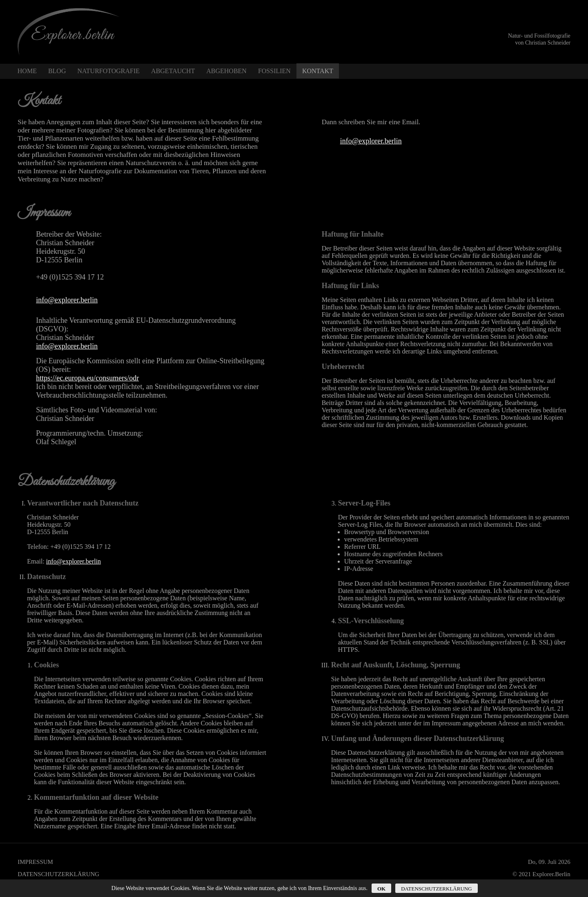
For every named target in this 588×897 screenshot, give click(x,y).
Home (27, 71)
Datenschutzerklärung (58, 874)
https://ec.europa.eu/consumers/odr (87, 378)
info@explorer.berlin (371, 141)
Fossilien (274, 71)
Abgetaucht (173, 71)
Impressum (35, 862)
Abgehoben (226, 71)
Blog (57, 71)
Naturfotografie (108, 71)
